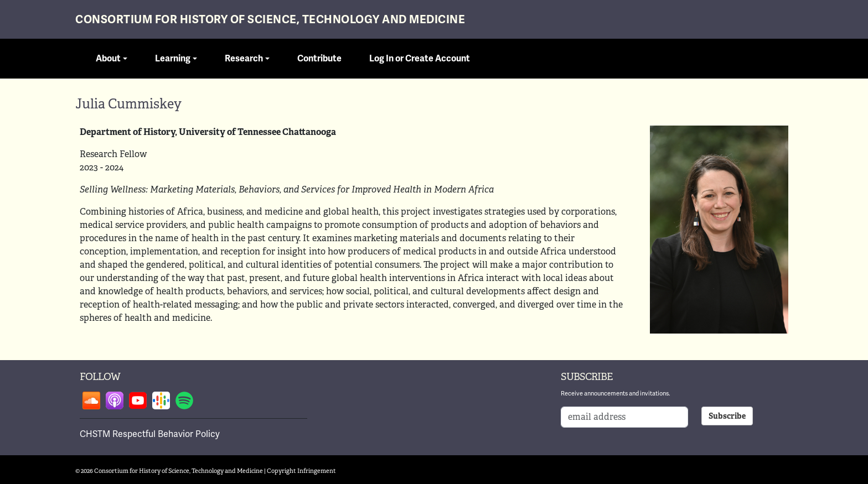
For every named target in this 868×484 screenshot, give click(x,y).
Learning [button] (173, 59)
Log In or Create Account (420, 59)
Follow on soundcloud (91, 400)
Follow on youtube (138, 400)
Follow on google (161, 400)
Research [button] (244, 59)
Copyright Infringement (301, 471)
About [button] (108, 59)
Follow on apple (115, 400)
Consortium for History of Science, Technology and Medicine (270, 20)
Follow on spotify (184, 400)
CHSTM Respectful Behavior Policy (150, 434)
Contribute (319, 59)
